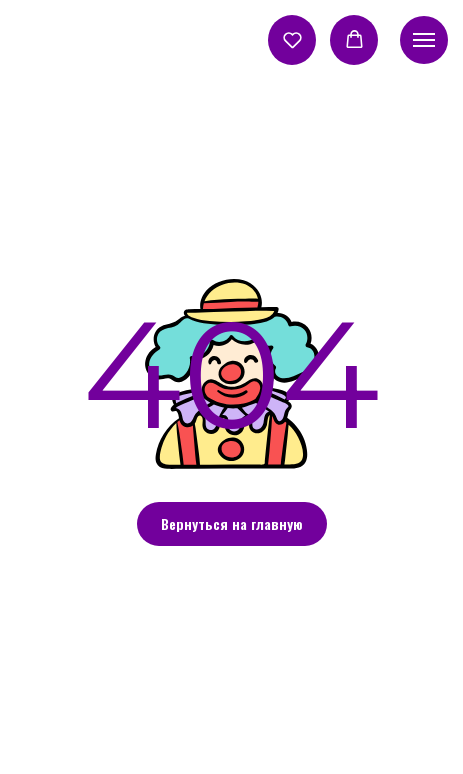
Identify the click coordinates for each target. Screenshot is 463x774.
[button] (292, 39)
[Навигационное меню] (424, 40)
